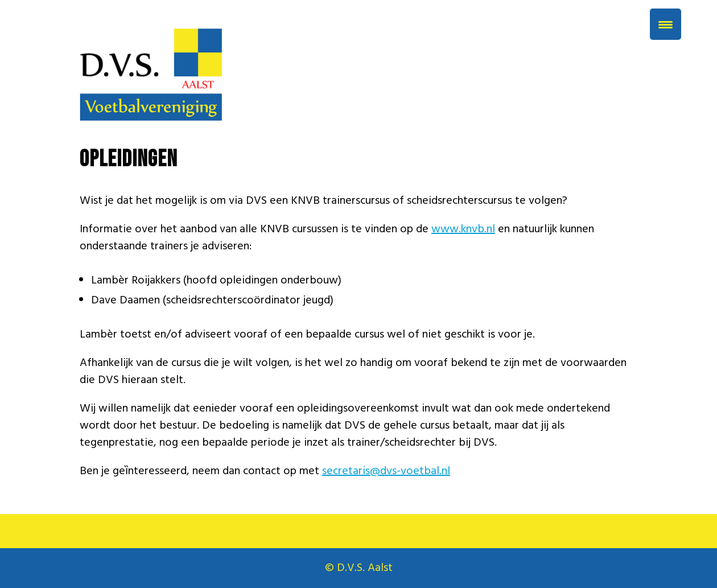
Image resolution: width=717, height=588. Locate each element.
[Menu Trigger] (666, 24)
